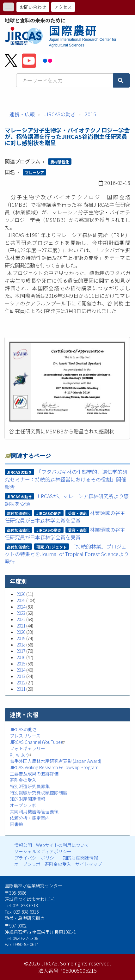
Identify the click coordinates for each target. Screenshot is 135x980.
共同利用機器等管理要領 (34, 812)
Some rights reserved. (86, 963)
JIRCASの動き (60, 114)
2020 (21, 632)
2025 (21, 600)
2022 (21, 619)
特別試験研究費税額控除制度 (39, 793)
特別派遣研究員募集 (30, 786)
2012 (21, 683)
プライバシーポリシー (36, 858)
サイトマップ (89, 864)
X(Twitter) (21, 755)
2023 (21, 613)
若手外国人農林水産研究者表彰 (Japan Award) (55, 761)
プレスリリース (25, 736)
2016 (21, 657)
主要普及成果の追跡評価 (34, 774)
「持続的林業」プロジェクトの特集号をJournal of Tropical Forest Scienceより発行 (67, 554)
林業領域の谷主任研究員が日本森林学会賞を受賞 (65, 517)
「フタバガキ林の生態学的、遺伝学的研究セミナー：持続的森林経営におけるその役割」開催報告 (66, 479)
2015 (90, 114)
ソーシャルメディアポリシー (43, 851)
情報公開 (23, 845)
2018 (21, 645)
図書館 (16, 824)
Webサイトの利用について (63, 845)
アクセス (63, 7)
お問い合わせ (33, 7)
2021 (21, 626)
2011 (21, 689)
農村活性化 (60, 162)
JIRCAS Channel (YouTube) (38, 742)
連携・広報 (22, 114)
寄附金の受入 (23, 780)
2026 (21, 594)
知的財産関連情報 (28, 799)
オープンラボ (23, 805)
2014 (21, 670)
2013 (21, 676)
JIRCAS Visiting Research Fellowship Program (54, 767)
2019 (21, 638)
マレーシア (34, 172)
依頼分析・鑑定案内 (30, 818)
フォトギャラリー (28, 748)
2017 (21, 651)
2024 (21, 607)
